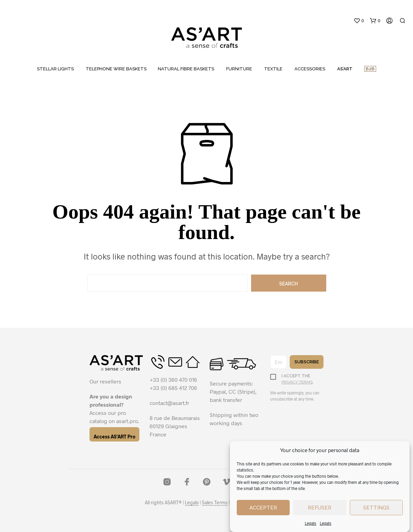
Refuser (320, 508)
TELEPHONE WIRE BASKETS (116, 69)
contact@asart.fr (169, 403)
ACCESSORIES (310, 69)
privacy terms (297, 382)
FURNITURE (239, 69)
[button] (359, 21)
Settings (376, 508)
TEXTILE (273, 69)
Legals (311, 523)
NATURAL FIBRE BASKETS (186, 69)
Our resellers (105, 381)
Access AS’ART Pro (114, 437)
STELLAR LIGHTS (55, 69)
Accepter (263, 508)
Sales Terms (215, 503)
